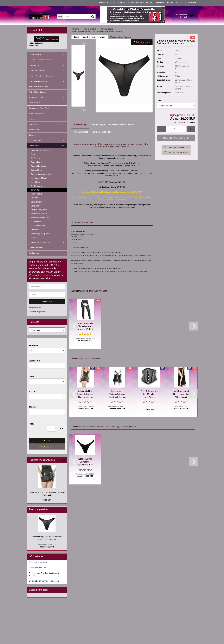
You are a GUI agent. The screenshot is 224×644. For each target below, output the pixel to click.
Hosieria (32, 119)
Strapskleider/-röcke (39, 210)
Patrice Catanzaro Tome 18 (122, 125)
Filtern (47, 441)
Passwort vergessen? (37, 312)
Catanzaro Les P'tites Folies (39, 108)
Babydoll (35, 154)
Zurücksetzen (47, 447)
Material (33, 392)
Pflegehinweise (81, 132)
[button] (170, 3)
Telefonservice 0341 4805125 (140, 2)
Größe (32, 407)
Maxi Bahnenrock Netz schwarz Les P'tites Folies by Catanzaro (181, 394)
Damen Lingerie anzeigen (41, 150)
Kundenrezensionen (102, 132)
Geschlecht (34, 361)
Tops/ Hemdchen (38, 226)
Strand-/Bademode (36, 248)
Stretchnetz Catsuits (39, 214)
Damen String (37, 170)
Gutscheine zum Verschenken (40, 60)
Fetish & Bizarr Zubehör (37, 92)
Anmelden (47, 302)
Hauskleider (36, 182)
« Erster (76, 37)
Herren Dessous (35, 140)
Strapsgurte (36, 206)
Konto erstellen (35, 308)
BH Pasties (35, 158)
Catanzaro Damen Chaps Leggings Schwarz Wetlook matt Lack (85, 326)
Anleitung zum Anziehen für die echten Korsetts (44, 574)
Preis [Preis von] (31, 424)
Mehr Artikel (34, 45)
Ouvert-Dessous (37, 190)
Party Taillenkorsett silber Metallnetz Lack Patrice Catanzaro (149, 394)
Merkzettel (191, 2)
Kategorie (34, 346)
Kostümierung (34, 130)
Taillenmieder (36, 222)
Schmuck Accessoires (37, 114)
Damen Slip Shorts (38, 166)
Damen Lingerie (35, 146)
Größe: (160, 100)
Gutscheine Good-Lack (38, 568)
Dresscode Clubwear (36, 71)
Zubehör (34, 238)
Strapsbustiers (37, 202)
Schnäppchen (34, 65)
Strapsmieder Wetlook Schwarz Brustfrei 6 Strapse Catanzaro (117, 394)
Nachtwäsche (37, 186)
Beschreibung (80, 125)
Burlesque (33, 135)
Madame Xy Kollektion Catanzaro (41, 76)
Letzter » (103, 37)
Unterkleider (36, 230)
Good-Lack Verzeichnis (38, 562)
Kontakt (160, 2)
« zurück (85, 37)
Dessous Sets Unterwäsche (42, 174)
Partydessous (37, 194)
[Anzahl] (176, 129)
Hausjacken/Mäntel (39, 178)
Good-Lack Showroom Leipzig (112, 2)
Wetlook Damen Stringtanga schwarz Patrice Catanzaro (85, 462)
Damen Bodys (37, 162)
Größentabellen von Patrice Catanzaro (44, 581)
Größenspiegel (98, 125)
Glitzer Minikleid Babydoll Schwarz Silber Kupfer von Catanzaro (85, 394)
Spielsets (35, 198)
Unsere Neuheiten (35, 54)
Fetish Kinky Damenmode (38, 81)
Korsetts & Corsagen (36, 97)
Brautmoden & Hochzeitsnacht (40, 242)
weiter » (94, 37)
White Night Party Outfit (41, 234)
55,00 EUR (47, 500)
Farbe (32, 376)
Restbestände (34, 253)
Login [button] (179, 2)
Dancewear (33, 124)
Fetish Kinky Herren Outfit (38, 87)
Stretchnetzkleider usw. (40, 218)
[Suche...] (60, 17)
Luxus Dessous (34, 103)
